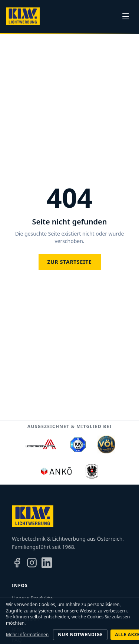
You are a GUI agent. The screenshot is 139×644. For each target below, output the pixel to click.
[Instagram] (32, 563)
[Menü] (126, 16)
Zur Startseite (70, 262)
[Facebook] (17, 563)
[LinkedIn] (47, 563)
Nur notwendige (80, 635)
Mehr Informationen (27, 635)
